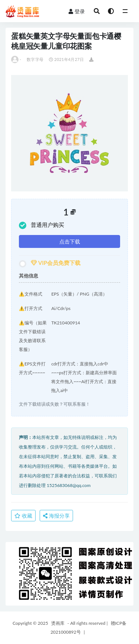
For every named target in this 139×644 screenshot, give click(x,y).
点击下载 (70, 241)
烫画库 (58, 623)
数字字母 (35, 59)
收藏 (23, 516)
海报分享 (56, 516)
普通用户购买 (42, 225)
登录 (77, 11)
